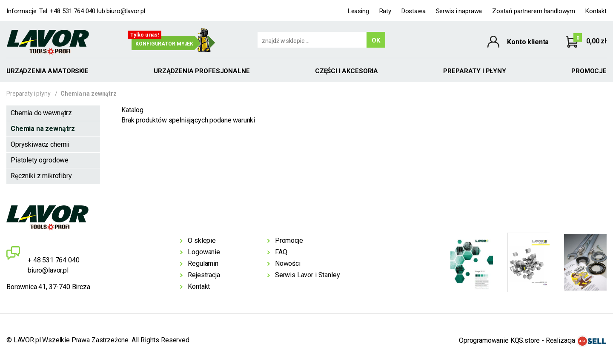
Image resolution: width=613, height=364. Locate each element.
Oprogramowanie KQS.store (499, 340)
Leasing (358, 11)
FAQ (281, 252)
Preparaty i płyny (474, 71)
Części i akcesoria (347, 71)
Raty (385, 11)
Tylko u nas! (145, 35)
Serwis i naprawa (459, 11)
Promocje (589, 71)
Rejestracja (204, 275)
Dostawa (414, 11)
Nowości (288, 263)
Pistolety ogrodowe (40, 160)
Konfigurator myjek (164, 44)
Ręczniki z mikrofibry (41, 176)
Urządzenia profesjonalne (202, 71)
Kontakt (596, 11)
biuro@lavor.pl (126, 11)
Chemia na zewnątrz (43, 129)
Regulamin (203, 263)
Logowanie (204, 252)
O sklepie (202, 240)
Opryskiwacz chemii (40, 144)
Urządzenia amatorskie (47, 71)
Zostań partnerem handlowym (534, 11)
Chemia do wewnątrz (41, 113)
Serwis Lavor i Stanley (307, 275)
